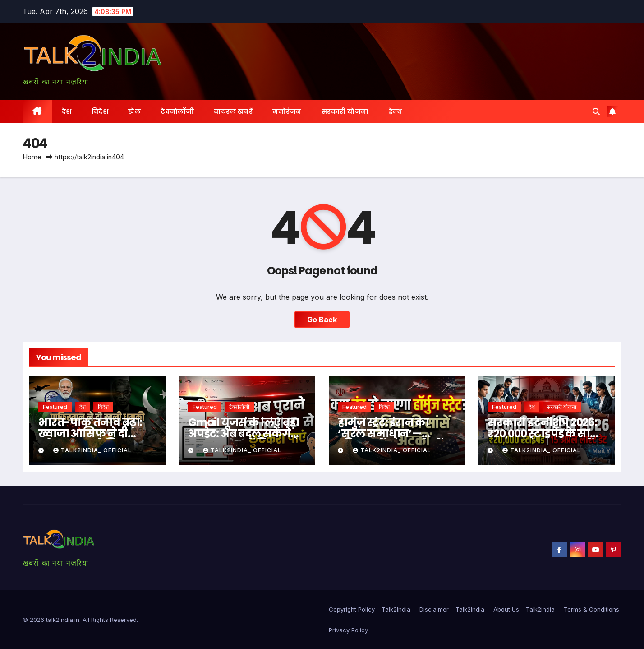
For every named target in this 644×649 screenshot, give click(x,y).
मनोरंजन (287, 111)
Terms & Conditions (591, 609)
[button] (596, 111)
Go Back (322, 320)
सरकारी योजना (345, 111)
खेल (134, 111)
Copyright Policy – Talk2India (370, 609)
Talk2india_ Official (92, 450)
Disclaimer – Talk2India (452, 609)
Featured (55, 407)
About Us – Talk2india (524, 609)
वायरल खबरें (233, 111)
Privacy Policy (348, 630)
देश (67, 111)
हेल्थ (396, 111)
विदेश (100, 111)
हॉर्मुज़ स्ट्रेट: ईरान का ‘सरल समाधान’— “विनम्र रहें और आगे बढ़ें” (393, 433)
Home (32, 157)
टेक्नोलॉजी (177, 111)
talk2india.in (63, 620)
